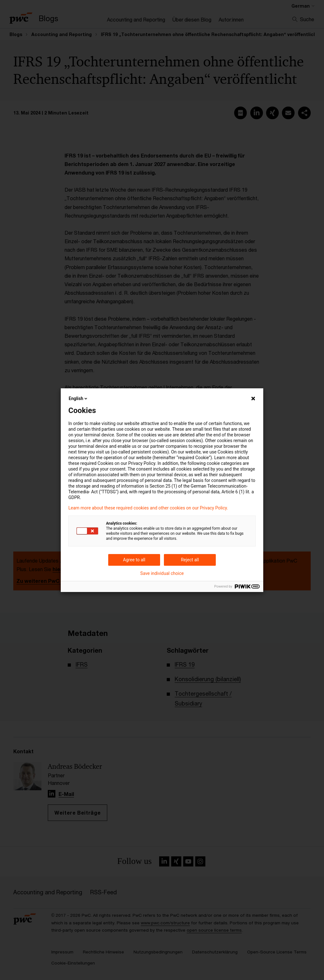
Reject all (190, 560)
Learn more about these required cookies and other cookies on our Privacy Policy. (148, 508)
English (78, 398)
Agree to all (134, 560)
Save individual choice (162, 573)
